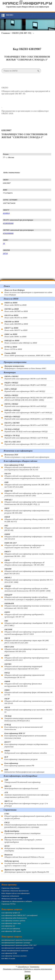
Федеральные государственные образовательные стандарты (24, 848)
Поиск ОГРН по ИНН (13, 348)
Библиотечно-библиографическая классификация (24, 771)
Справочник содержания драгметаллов (15, 891)
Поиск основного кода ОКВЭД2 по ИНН (21, 342)
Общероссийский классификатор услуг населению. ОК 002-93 (28, 710)
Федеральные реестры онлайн (12, 899)
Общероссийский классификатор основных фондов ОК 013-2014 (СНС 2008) (29, 580)
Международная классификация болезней (21, 787)
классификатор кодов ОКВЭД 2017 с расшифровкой (19, 915)
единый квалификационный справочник (15, 951)
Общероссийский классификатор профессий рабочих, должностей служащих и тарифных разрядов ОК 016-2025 (29, 597)
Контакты (35, 967)
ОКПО (5, 88)
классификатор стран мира (11, 923)
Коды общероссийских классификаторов (15, 893)
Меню (10, 15)
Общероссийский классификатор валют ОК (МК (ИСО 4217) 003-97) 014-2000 (27, 485)
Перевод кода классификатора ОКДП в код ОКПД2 (25, 384)
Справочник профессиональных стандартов (22, 832)
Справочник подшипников (10, 896)
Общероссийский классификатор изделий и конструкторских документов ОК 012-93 (22, 467)
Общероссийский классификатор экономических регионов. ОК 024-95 (28, 701)
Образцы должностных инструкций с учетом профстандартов (23, 840)
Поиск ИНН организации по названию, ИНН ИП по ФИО (27, 354)
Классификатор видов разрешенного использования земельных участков (25, 736)
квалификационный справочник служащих (16, 943)
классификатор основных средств (13, 921)
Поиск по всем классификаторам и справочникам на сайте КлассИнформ (28, 292)
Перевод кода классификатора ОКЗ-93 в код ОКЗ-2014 (27, 443)
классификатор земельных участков (14, 956)
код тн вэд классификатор (11, 928)
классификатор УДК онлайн (11, 931)
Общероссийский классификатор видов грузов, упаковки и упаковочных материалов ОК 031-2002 (28, 493)
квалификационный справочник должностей (17, 940)
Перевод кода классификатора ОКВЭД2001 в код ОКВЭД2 (28, 418)
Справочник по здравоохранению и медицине (17, 901)
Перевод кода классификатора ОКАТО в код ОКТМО (26, 424)
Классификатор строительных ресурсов (21, 758)
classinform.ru (23, 967)
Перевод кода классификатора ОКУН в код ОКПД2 (25, 405)
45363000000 (8, 233)
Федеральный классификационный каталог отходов (26, 752)
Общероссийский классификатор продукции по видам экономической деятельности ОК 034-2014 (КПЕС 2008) (27, 588)
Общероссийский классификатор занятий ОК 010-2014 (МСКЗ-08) (27, 528)
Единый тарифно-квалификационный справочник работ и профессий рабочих (28, 816)
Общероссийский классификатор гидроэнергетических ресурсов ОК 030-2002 (27, 511)
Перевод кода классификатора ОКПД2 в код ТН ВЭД (26, 437)
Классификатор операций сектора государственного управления (26, 744)
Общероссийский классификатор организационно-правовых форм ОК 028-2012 (29, 571)
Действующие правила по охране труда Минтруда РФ (27, 871)
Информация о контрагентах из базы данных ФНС (25, 367)
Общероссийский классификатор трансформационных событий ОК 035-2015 (27, 658)
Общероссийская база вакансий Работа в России (24, 856)
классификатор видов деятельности (14, 918)
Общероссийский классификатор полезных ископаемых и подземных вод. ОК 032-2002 (28, 606)
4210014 (6, 213)
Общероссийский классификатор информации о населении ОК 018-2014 (28, 537)
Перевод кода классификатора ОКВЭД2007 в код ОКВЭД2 (28, 411)
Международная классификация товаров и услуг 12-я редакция (26, 803)
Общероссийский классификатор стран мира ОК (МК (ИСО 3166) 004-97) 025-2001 (27, 640)
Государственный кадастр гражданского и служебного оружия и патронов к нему (27, 863)
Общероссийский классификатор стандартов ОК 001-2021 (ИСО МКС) (29, 623)
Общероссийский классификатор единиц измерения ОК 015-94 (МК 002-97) (29, 519)
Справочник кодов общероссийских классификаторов (27, 7)
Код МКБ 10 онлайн (8, 958)
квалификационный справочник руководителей (17, 948)
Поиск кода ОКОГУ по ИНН (16, 329)
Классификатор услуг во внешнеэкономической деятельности (23, 727)
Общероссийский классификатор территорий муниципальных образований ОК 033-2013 (23, 666)
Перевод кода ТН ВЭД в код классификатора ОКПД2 (26, 430)
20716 (5, 253)
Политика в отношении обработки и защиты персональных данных (27, 970)
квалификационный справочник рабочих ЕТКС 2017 (19, 945)
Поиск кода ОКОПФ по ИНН (16, 323)
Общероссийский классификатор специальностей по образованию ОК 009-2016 (26, 649)
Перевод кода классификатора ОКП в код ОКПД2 (25, 390)
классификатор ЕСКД (9, 953)
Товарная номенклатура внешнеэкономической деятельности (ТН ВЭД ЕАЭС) (23, 718)
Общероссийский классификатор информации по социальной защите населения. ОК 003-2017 (24, 545)
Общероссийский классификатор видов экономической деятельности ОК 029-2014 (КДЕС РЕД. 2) (27, 502)
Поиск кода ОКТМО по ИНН (16, 310)
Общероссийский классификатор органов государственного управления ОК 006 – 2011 (29, 554)
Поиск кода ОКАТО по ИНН (16, 316)
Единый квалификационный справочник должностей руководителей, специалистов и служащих (26, 825)
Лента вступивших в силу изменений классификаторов (27, 456)
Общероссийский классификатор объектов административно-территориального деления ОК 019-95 (28, 476)
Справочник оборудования (10, 888)
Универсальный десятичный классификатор (22, 781)
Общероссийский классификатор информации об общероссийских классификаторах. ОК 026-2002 (24, 562)
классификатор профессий (11, 913)
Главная (6, 33)
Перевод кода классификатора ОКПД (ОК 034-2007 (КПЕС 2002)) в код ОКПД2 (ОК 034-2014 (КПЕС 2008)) (29, 398)
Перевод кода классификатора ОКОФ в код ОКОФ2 (26, 377)
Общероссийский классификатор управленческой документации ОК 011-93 (24, 675)
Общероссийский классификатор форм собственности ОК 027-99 (28, 692)
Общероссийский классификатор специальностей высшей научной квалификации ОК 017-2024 (28, 632)
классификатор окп (8, 926)
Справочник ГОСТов (8, 904)
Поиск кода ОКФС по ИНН (15, 335)
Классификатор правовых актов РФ (19, 764)
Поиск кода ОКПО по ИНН (15, 304)
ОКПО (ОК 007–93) (22, 33)
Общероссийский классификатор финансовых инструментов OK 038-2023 (23, 684)
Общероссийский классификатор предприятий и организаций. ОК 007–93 (24, 614)
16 (4, 243)
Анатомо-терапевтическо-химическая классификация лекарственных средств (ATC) (26, 795)
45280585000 (8, 223)
